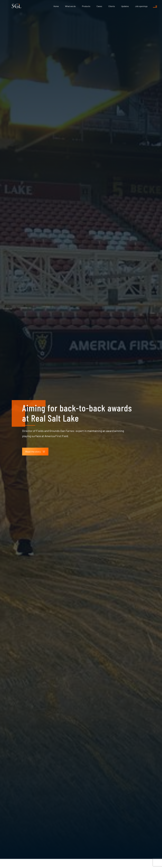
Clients (112, 6)
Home (56, 6)
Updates (125, 6)
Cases (99, 6)
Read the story (35, 416)
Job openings (141, 6)
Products (86, 6)
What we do (70, 6)
